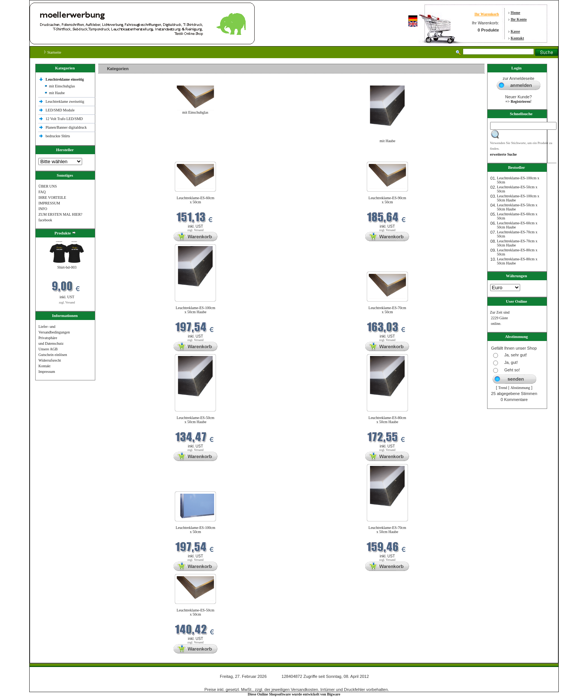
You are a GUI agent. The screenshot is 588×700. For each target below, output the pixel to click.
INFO (43, 209)
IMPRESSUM (49, 203)
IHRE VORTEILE (52, 198)
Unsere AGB (48, 349)
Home (516, 13)
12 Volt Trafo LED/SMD (64, 119)
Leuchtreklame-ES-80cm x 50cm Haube (388, 420)
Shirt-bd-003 (67, 267)
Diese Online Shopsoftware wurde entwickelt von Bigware (294, 694)
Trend (503, 388)
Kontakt (517, 38)
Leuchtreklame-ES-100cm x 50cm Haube (195, 310)
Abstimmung (520, 388)
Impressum (46, 372)
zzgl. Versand (67, 303)
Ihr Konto (519, 19)
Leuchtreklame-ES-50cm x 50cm (196, 612)
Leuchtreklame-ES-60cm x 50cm (196, 200)
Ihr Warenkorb (487, 14)
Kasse (515, 31)
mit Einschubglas (62, 86)
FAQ (42, 192)
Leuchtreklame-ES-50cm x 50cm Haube (196, 420)
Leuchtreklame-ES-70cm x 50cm (388, 310)
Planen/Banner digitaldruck (66, 127)
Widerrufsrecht (49, 360)
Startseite (53, 52)
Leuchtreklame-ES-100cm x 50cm (195, 530)
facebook (45, 220)
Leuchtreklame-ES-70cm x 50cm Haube (388, 530)
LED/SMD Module (60, 110)
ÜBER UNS (47, 186)
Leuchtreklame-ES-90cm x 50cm (388, 200)
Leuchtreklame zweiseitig (65, 101)
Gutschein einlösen (52, 355)
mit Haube (57, 93)
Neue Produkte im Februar (121, 157)
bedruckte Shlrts (58, 136)
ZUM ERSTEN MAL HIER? (60, 214)
